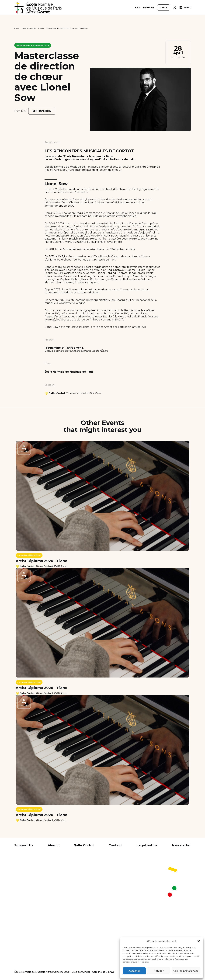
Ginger (86, 972)
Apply (164, 8)
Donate (148, 8)
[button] (199, 941)
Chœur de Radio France (121, 213)
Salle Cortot (84, 845)
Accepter (134, 971)
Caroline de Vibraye (103, 972)
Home (17, 28)
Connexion (175, 7)
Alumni (54, 845)
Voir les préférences (186, 971)
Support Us (24, 845)
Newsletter (181, 845)
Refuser (159, 971)
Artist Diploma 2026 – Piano (42, 561)
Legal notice (147, 845)
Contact (115, 845)
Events (41, 28)
